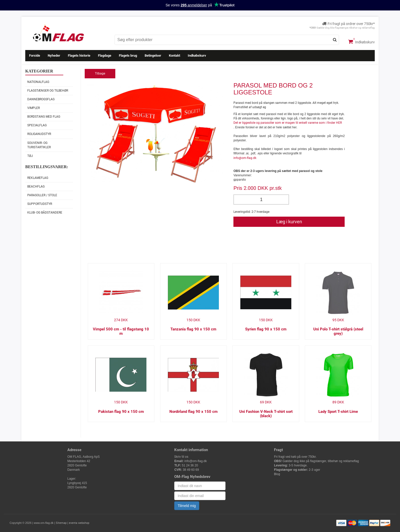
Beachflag (36, 187)
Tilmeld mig (187, 506)
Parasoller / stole (42, 195)
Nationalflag (38, 82)
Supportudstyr (40, 204)
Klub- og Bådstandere (45, 213)
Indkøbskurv (361, 42)
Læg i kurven (289, 222)
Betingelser (153, 55)
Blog (277, 474)
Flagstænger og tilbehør (48, 91)
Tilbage (100, 73)
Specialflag (37, 125)
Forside (35, 55)
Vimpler (34, 108)
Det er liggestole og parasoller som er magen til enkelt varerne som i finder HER (288, 123)
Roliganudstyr (39, 134)
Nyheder (54, 55)
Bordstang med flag (44, 117)
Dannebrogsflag (41, 99)
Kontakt (174, 55)
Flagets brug (128, 55)
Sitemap (61, 523)
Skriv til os (181, 457)
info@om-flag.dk (245, 158)
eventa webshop (79, 523)
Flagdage (105, 55)
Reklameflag (38, 178)
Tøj (30, 156)
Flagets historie (79, 55)
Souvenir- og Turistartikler (39, 145)
